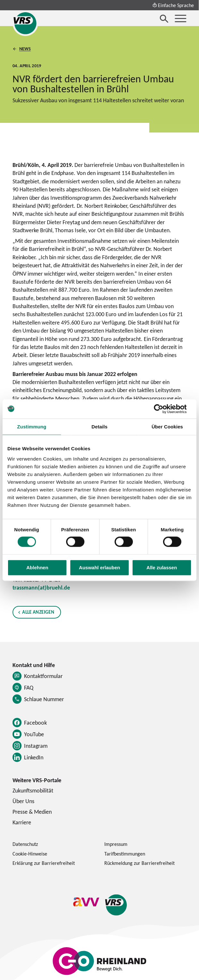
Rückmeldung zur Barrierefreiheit (139, 863)
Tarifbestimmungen (125, 854)
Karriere (22, 822)
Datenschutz (25, 844)
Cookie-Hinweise (30, 854)
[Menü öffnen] (181, 18)
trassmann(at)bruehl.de (41, 587)
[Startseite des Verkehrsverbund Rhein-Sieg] (25, 23)
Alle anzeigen (38, 612)
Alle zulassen (162, 568)
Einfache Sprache (173, 5)
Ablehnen (37, 568)
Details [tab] (99, 427)
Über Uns (23, 801)
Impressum (116, 844)
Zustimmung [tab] (32, 427)
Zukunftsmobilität (33, 790)
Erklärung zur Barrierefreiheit (44, 863)
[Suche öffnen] (164, 18)
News (25, 49)
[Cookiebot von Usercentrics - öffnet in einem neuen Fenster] (164, 409)
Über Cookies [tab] (167, 427)
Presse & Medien (32, 812)
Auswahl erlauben (99, 568)
